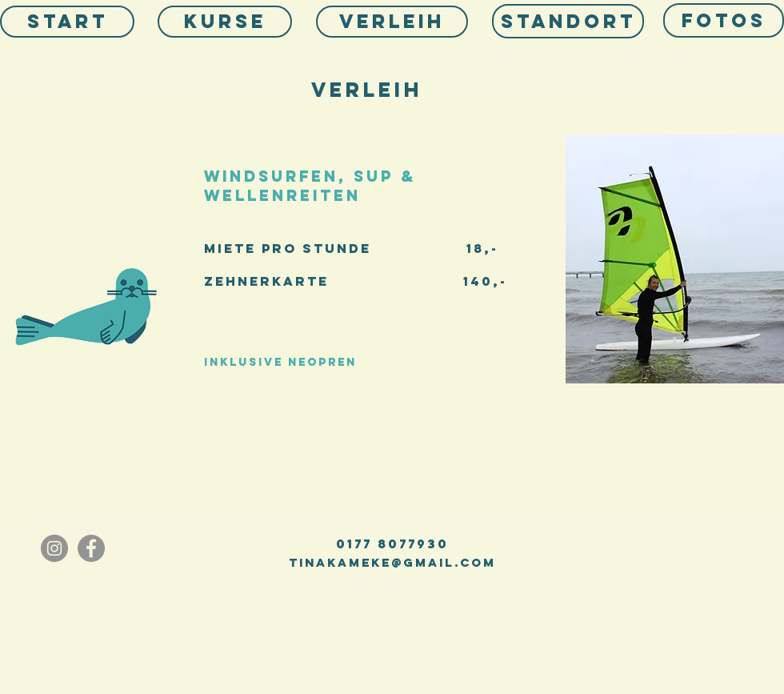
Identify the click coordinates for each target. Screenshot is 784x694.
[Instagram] (54, 548)
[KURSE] (225, 22)
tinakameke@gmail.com (392, 562)
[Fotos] (724, 20)
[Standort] (568, 21)
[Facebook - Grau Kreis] (91, 548)
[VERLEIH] (392, 22)
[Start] (67, 22)
